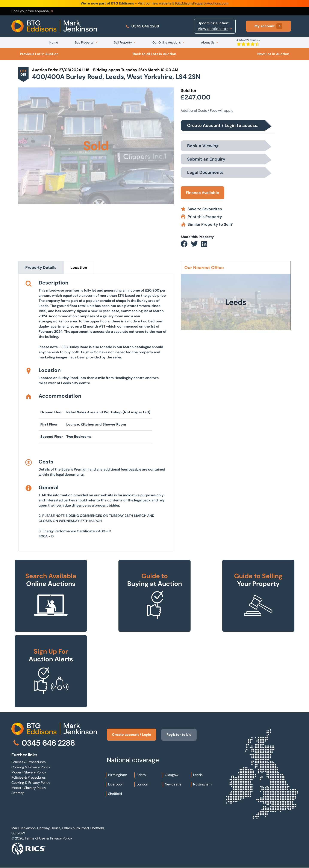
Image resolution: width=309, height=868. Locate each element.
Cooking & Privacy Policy (31, 767)
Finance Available (202, 193)
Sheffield (115, 794)
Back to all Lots (154, 54)
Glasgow (172, 775)
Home (54, 42)
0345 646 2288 (142, 26)
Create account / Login (132, 735)
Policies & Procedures (29, 762)
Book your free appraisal (32, 11)
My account (268, 26)
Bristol (142, 775)
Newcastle (173, 784)
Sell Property (123, 42)
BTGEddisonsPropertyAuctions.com (200, 3)
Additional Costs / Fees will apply (207, 111)
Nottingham (202, 784)
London (142, 784)
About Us (208, 42)
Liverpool (115, 784)
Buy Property (84, 42)
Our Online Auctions (167, 42)
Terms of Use (35, 838)
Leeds (198, 775)
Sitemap (18, 793)
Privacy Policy (61, 838)
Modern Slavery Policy (29, 772)
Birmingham (118, 775)
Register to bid (179, 735)
